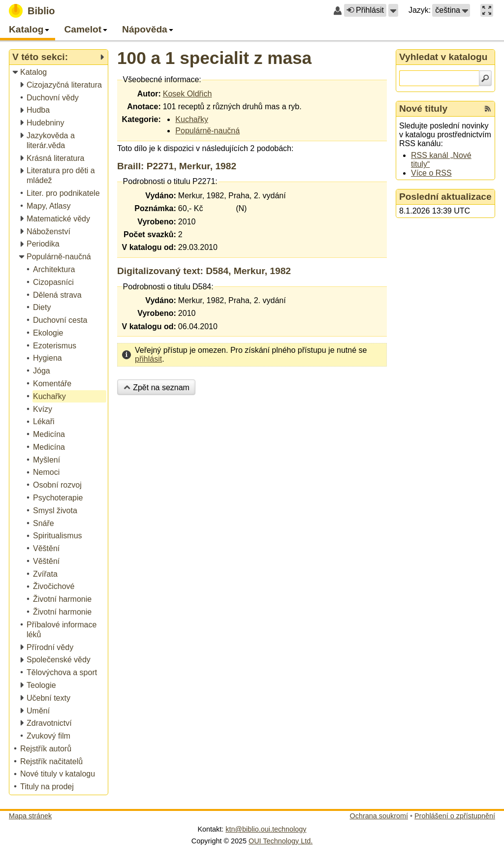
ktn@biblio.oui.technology (266, 829)
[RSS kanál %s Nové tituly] (488, 109)
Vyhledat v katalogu (443, 57)
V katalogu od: (149, 247)
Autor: (149, 94)
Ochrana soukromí (379, 816)
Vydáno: (161, 196)
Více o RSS (431, 173)
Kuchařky (192, 119)
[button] (393, 10)
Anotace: (144, 107)
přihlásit (148, 359)
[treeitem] (59, 73)
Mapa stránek (30, 816)
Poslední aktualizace (445, 197)
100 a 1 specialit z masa (214, 58)
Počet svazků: (150, 234)
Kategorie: (142, 119)
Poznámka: (155, 208)
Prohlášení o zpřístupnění (455, 816)
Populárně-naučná (207, 131)
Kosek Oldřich (188, 94)
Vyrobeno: (157, 222)
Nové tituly (423, 108)
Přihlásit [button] (365, 10)
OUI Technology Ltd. (281, 841)
